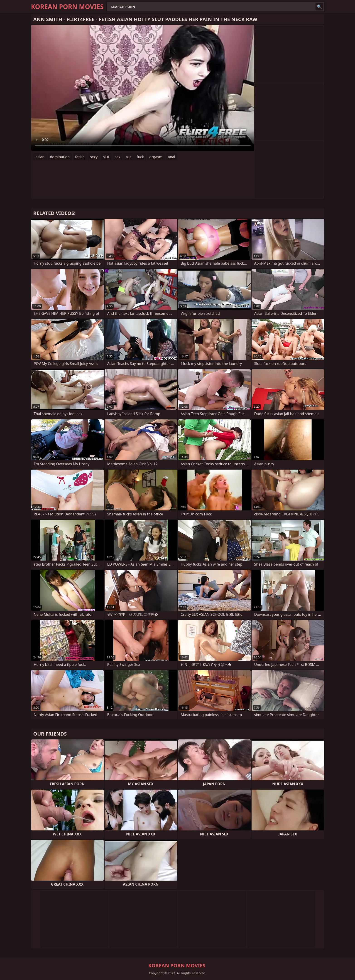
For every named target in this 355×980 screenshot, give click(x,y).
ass (128, 157)
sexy (94, 157)
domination (60, 157)
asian (40, 157)
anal (171, 157)
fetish (80, 157)
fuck (140, 157)
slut (106, 157)
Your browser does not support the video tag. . (143, 88)
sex (118, 157)
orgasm (156, 157)
